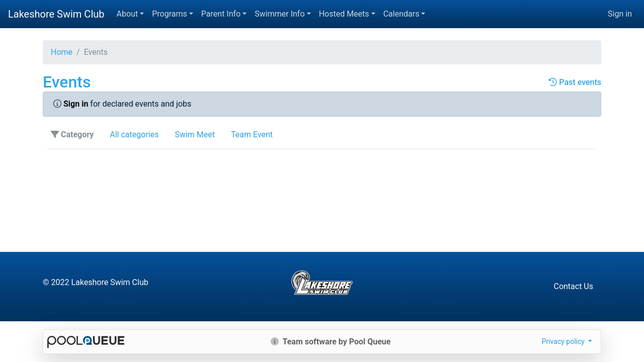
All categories (134, 134)
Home (62, 52)
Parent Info (221, 14)
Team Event (252, 134)
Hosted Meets (344, 14)
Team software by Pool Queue (331, 342)
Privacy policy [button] (564, 341)
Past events (575, 82)
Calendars (401, 14)
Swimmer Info (279, 14)
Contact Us (573, 286)
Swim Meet (195, 134)
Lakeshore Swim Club (56, 14)
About (128, 14)
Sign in (620, 14)
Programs (170, 14)
